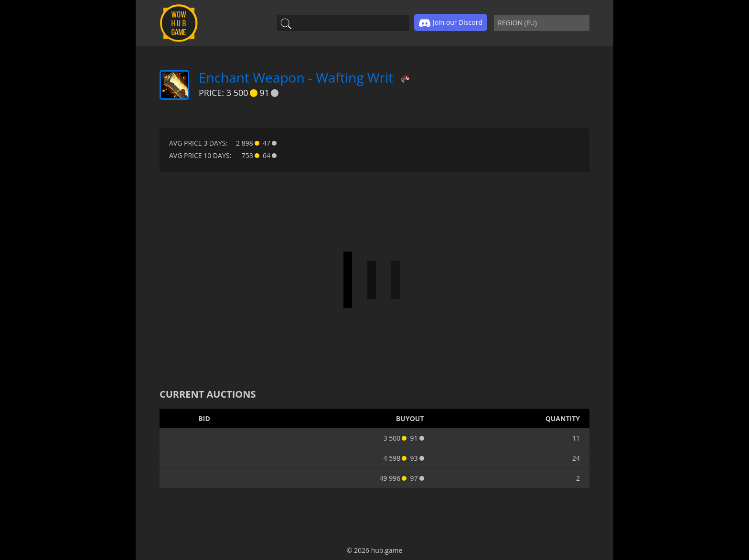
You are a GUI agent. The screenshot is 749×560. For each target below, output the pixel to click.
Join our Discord (451, 23)
